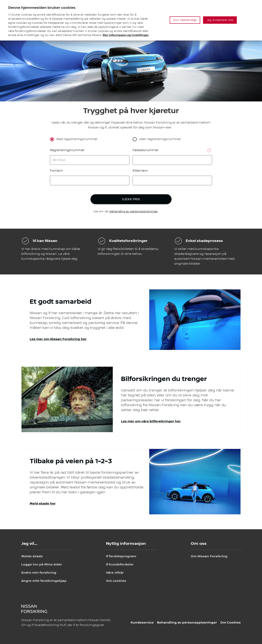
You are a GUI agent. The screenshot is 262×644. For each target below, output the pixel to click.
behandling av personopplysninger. (134, 211)
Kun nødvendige (185, 20)
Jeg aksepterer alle (220, 20)
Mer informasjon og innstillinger (126, 35)
